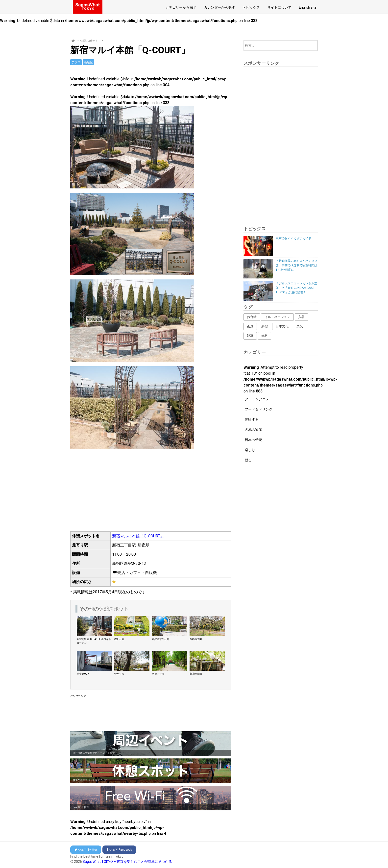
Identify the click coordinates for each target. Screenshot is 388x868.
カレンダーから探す (219, 7)
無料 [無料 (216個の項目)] (265, 336)
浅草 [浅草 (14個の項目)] (250, 336)
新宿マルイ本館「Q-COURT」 (138, 536)
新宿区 (89, 62)
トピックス (251, 7)
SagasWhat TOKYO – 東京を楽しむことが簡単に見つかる (127, 862)
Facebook (119, 850)
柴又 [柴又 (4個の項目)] (300, 326)
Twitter (86, 850)
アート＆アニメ (257, 399)
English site (308, 7)
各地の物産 (253, 430)
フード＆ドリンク (259, 409)
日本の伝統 (253, 440)
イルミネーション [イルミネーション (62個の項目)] (277, 317)
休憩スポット (89, 41)
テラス (76, 62)
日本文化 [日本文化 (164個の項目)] (282, 326)
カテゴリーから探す (181, 7)
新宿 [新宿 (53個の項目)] (265, 326)
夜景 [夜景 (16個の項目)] (250, 326)
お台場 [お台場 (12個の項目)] (252, 317)
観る (248, 460)
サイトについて (279, 7)
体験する (252, 419)
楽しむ (250, 450)
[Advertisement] (151, 713)
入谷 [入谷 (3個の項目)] (301, 317)
